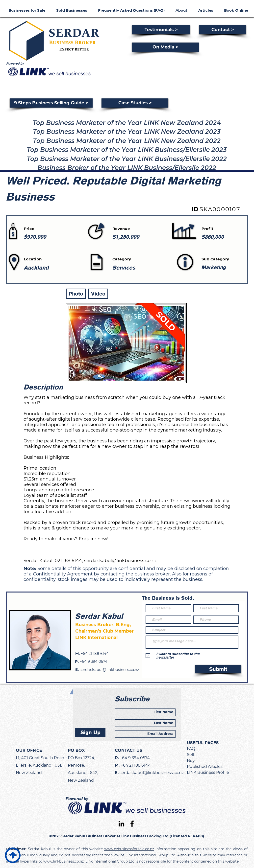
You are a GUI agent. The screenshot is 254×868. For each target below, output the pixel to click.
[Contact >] (223, 30)
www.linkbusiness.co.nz (63, 861)
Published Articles (205, 766)
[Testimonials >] (161, 30)
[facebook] (132, 824)
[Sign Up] (90, 732)
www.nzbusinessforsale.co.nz (129, 849)
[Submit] (218, 669)
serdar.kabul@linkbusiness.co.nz (120, 561)
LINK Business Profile (208, 772)
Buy (191, 761)
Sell (190, 755)
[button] (76, 294)
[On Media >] (165, 47)
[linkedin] (121, 824)
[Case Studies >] (135, 103)
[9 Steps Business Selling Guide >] (51, 103)
